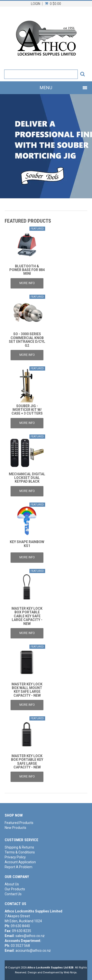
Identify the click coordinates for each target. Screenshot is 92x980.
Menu (46, 88)
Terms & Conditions (20, 852)
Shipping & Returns (19, 847)
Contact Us (13, 894)
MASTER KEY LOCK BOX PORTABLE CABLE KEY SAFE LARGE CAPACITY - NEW (27, 616)
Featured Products (19, 823)
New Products (15, 828)
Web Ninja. (71, 973)
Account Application (20, 862)
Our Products (15, 889)
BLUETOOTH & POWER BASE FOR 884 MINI (27, 270)
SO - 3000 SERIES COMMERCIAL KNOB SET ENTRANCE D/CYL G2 (27, 340)
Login (36, 4)
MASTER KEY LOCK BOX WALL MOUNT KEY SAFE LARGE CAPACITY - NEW (27, 690)
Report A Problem (19, 867)
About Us (12, 884)
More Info (27, 283)
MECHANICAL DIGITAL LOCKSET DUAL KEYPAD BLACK (27, 478)
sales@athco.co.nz (30, 936)
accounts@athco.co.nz (33, 951)
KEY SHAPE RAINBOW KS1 (27, 544)
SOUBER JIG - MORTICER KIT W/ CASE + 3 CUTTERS (27, 410)
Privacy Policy (15, 857)
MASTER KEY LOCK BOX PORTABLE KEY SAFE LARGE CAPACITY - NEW (27, 762)
